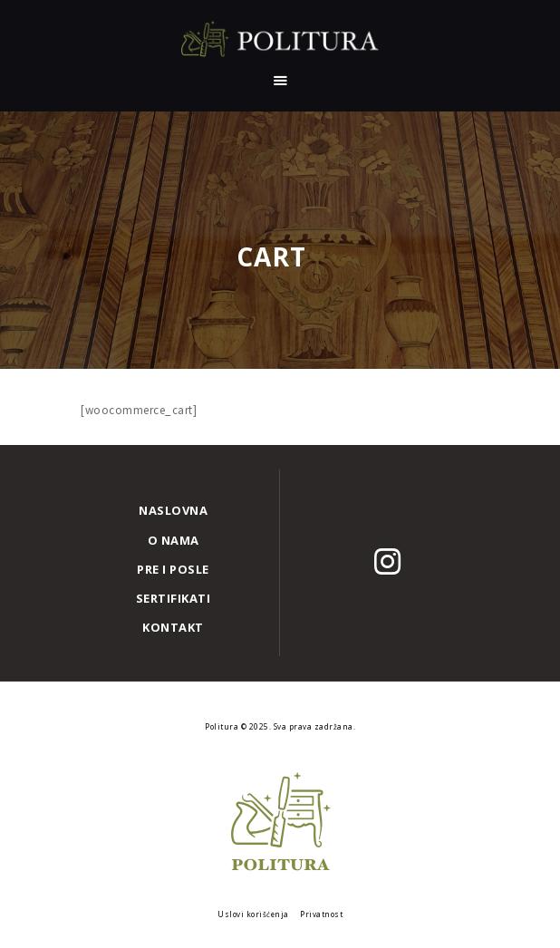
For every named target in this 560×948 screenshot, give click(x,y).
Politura (223, 726)
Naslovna (173, 510)
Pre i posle (173, 569)
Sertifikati (174, 598)
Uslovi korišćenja (253, 914)
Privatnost (321, 914)
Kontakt (173, 627)
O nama (174, 540)
